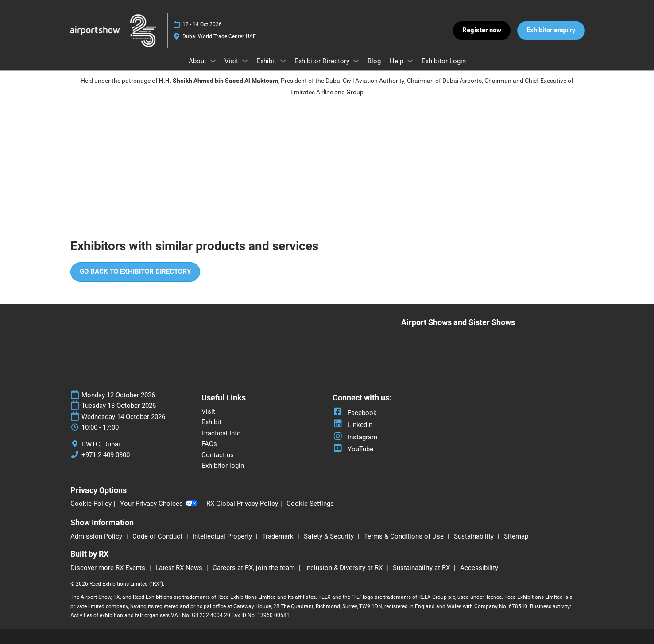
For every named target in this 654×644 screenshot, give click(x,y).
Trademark (279, 536)
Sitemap (516, 536)
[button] (482, 31)
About (198, 61)
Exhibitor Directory (323, 61)
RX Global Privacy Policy (242, 504)
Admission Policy (97, 536)
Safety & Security (330, 536)
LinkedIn (352, 425)
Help (397, 61)
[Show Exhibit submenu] (283, 61)
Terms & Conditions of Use (405, 536)
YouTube (353, 449)
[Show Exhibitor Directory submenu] (356, 61)
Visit (232, 61)
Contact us (218, 455)
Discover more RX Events (109, 568)
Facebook (355, 413)
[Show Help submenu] (410, 61)
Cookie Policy (91, 504)
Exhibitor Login (444, 61)
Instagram (355, 437)
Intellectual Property (223, 536)
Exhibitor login (223, 466)
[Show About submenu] (213, 61)
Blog (374, 61)
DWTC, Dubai (101, 444)
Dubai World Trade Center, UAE (219, 36)
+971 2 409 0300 (106, 455)
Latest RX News (180, 568)
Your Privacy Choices (159, 504)
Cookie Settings (310, 504)
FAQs (209, 444)
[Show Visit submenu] (245, 61)
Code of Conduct (158, 536)
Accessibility (479, 568)
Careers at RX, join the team (255, 568)
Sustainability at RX (422, 568)
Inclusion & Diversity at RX (345, 568)
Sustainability (475, 536)
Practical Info (221, 433)
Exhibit (267, 61)
